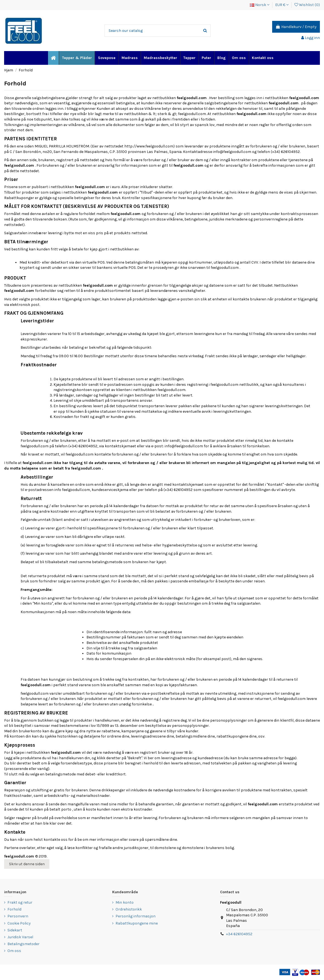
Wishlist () (307, 5)
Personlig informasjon (136, 916)
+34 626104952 (239, 934)
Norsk (260, 5)
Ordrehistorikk (129, 909)
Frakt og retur (20, 902)
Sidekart (15, 930)
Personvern (18, 916)
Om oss (14, 951)
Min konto (125, 902)
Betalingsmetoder (23, 944)
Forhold (14, 909)
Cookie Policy (19, 923)
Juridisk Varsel (20, 937)
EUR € (282, 5)
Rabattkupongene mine (137, 923)
